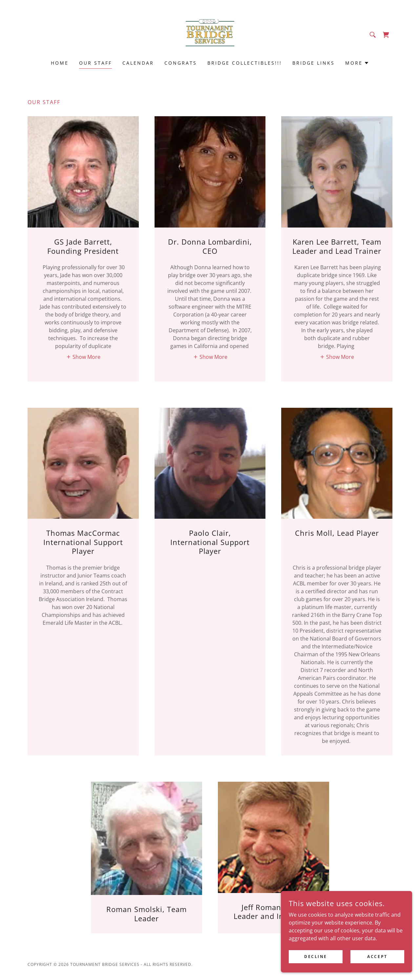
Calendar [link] (138, 63)
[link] (210, 34)
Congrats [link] (181, 63)
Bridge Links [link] (314, 63)
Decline (316, 961)
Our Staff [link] (95, 63)
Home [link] (60, 63)
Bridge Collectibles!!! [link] (245, 63)
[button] (357, 63)
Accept (377, 961)
